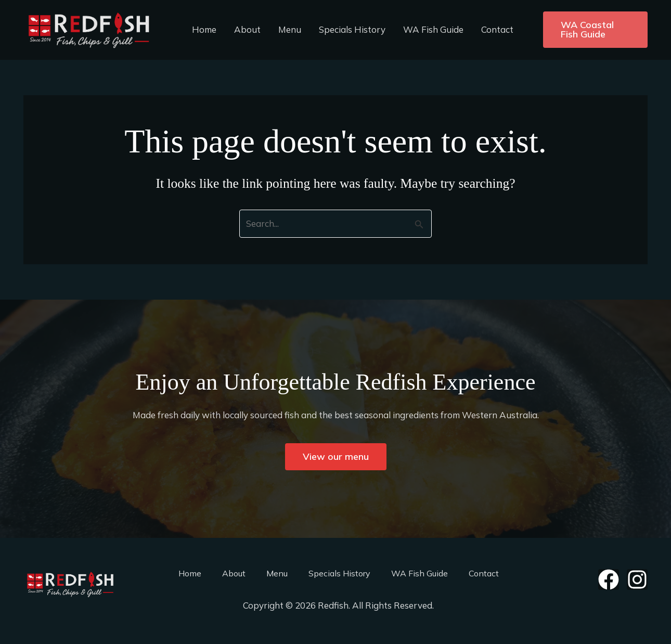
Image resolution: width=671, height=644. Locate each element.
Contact (497, 29)
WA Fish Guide (433, 29)
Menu (290, 29)
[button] (595, 30)
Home (204, 29)
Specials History (352, 29)
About (247, 29)
